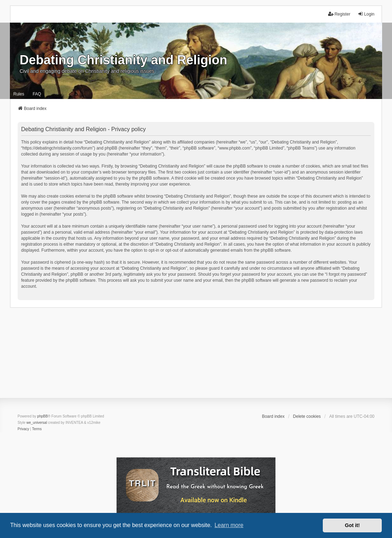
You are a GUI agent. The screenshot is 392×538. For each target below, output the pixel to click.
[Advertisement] (196, 357)
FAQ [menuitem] (37, 94)
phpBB (42, 416)
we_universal (37, 423)
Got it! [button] (352, 525)
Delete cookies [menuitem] (307, 416)
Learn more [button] (229, 525)
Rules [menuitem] (19, 94)
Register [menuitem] (339, 14)
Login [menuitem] (366, 14)
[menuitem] (23, 429)
